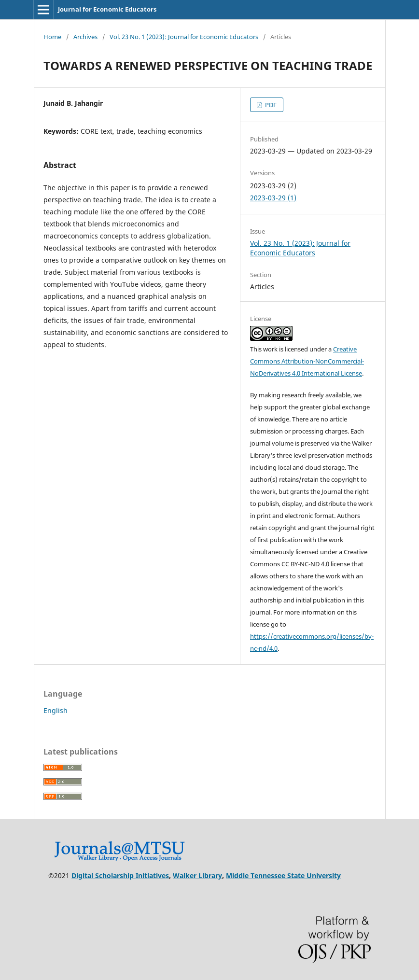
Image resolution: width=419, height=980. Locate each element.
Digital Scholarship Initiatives (120, 875)
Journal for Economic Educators (107, 9)
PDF (270, 105)
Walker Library (197, 875)
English (56, 710)
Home (52, 37)
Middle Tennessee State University (283, 875)
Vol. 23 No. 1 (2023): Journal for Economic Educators (184, 37)
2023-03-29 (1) (273, 198)
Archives (85, 37)
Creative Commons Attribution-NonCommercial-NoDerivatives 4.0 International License (307, 361)
